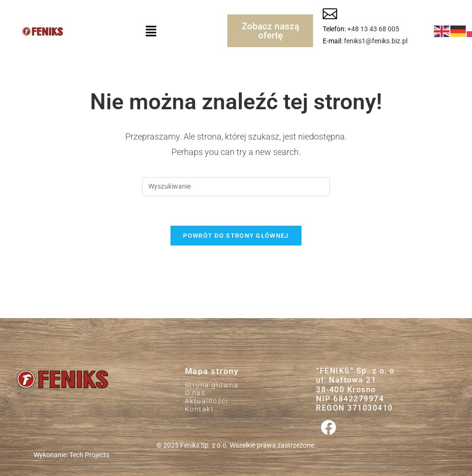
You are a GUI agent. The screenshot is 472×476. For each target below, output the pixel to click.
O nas (195, 393)
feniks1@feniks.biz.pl (376, 41)
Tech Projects (89, 455)
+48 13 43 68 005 (373, 29)
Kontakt (200, 409)
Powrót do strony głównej (236, 236)
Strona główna (212, 385)
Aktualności (207, 401)
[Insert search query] (236, 187)
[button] (151, 31)
